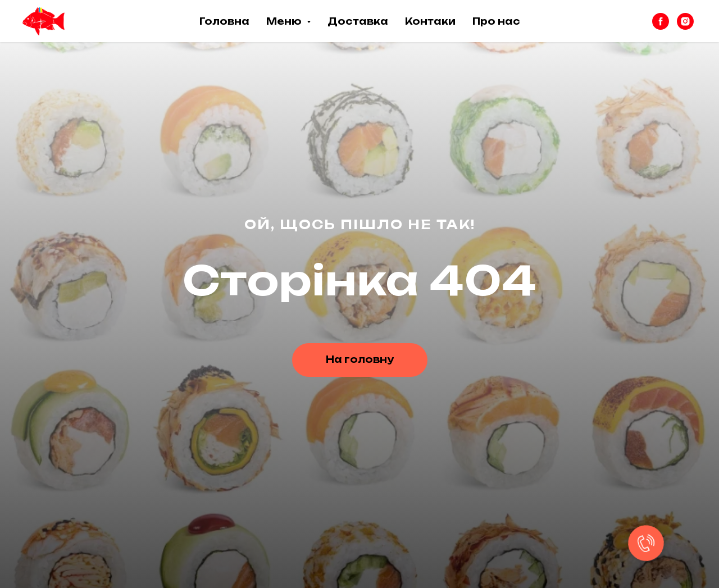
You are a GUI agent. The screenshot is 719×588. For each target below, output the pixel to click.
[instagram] (685, 21)
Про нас (496, 21)
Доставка (358, 21)
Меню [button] (285, 21)
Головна (224, 21)
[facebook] (661, 21)
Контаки (430, 21)
